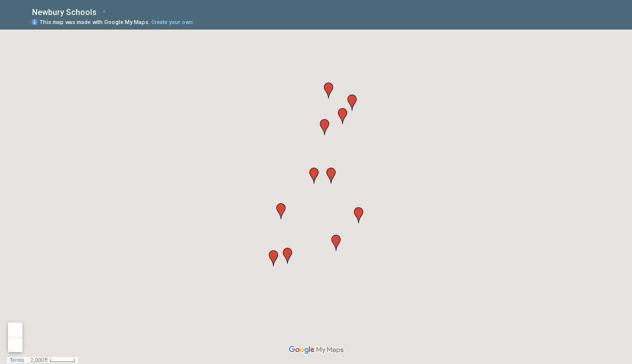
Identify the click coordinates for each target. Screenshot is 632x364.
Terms (17, 360)
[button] (287, 256)
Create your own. (173, 22)
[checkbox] (104, 11)
